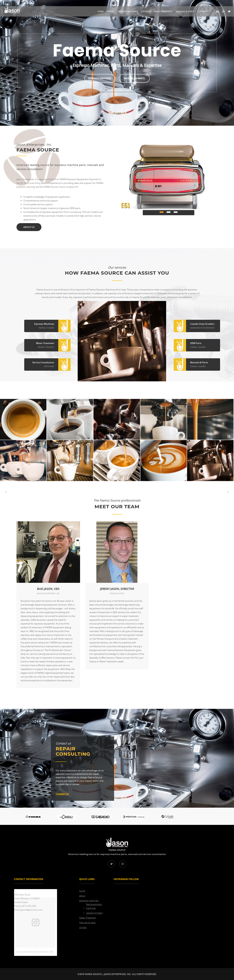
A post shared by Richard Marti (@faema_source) (42, 952)
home (101, 11)
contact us (62, 794)
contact (203, 11)
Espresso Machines (100, 78)
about (110, 11)
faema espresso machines (94, 906)
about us (29, 227)
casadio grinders (94, 913)
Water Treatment (163, 11)
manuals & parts (185, 11)
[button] (6, 492)
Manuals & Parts (134, 78)
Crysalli (146, 11)
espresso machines (128, 11)
